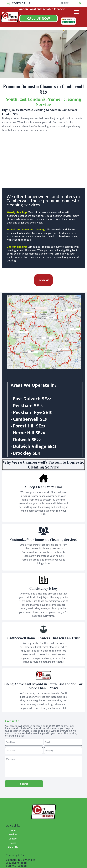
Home (13, 830)
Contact (13, 839)
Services (13, 834)
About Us (13, 847)
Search (83, 2)
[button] (17, 3)
